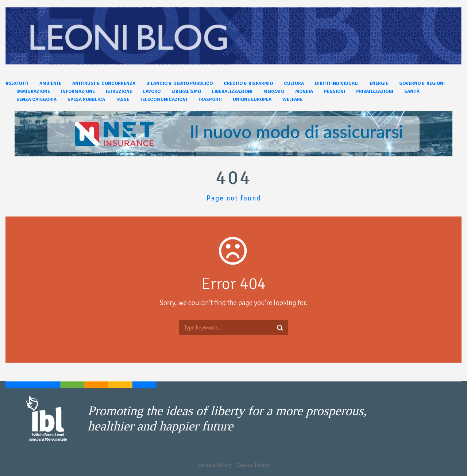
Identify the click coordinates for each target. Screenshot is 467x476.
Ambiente (50, 83)
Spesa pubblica (86, 100)
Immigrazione (33, 91)
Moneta (304, 91)
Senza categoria (36, 100)
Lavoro (152, 91)
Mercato (274, 91)
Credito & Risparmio (248, 83)
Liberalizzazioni (232, 91)
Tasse (123, 100)
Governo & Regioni (422, 83)
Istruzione (119, 91)
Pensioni (335, 91)
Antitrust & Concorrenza (104, 83)
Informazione (78, 91)
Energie (379, 83)
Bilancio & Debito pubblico (180, 83)
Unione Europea (252, 100)
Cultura (294, 83)
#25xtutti (17, 83)
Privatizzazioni (375, 91)
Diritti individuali (337, 83)
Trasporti (210, 100)
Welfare (292, 100)
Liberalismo (186, 91)
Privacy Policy (215, 465)
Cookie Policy (253, 465)
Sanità (412, 91)
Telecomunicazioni (164, 100)
